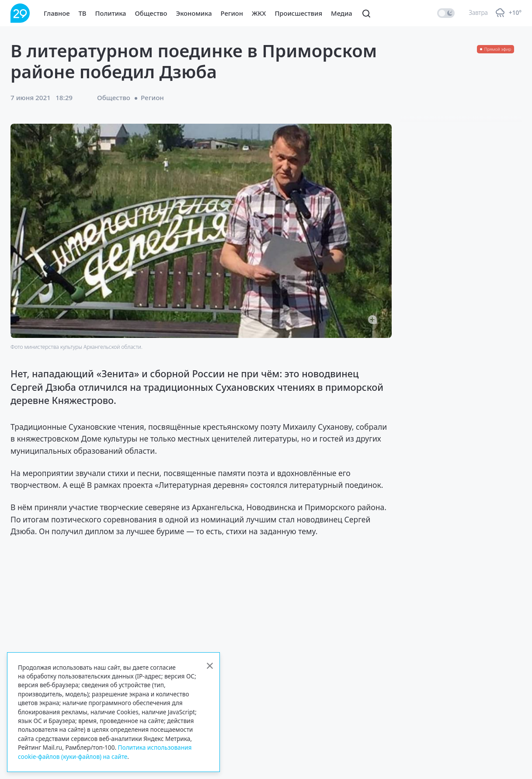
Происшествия (298, 13)
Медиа (342, 13)
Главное (57, 13)
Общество (151, 13)
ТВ (83, 13)
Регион (232, 13)
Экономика (194, 13)
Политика (111, 13)
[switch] (446, 13)
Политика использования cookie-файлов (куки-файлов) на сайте (105, 752)
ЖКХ (259, 13)
